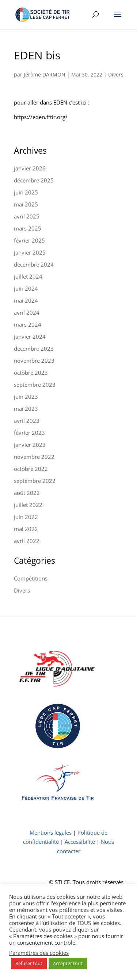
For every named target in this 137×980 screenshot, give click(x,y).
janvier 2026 (30, 168)
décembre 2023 (34, 349)
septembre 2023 (35, 385)
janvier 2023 (30, 445)
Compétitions (31, 578)
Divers (116, 74)
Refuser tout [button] (29, 963)
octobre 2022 (31, 469)
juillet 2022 (28, 505)
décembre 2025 (34, 180)
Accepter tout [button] (68, 963)
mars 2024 (28, 324)
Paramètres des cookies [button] (39, 953)
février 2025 (29, 240)
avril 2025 (27, 216)
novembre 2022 (34, 457)
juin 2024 (26, 288)
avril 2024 (27, 312)
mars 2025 (28, 228)
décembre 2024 (34, 264)
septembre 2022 (35, 481)
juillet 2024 (28, 276)
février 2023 (29, 433)
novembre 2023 (34, 361)
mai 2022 (26, 529)
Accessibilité (80, 842)
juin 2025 (26, 192)
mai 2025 (26, 204)
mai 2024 (26, 300)
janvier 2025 (30, 252)
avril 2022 (27, 541)
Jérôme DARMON (45, 74)
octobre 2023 (31, 373)
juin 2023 (26, 397)
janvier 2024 (30, 336)
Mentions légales (51, 833)
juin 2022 (26, 517)
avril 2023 (27, 421)
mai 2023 (26, 409)
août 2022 (27, 493)
